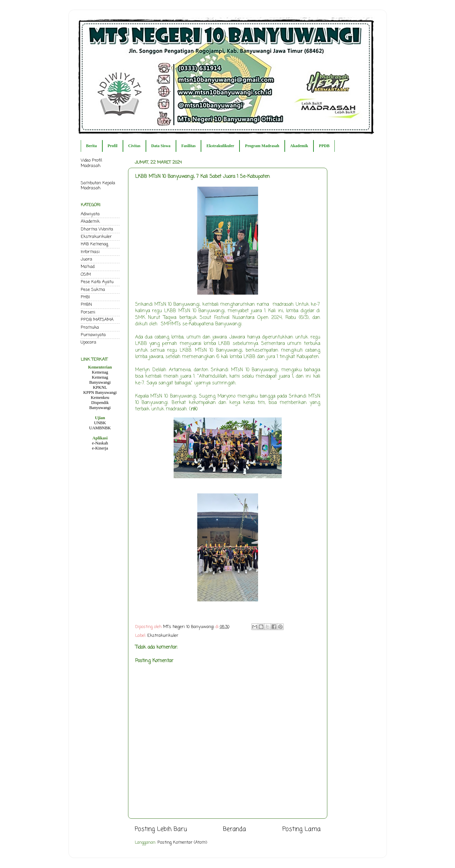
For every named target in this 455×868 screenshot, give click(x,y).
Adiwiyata (90, 214)
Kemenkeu (100, 398)
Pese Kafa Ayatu (97, 282)
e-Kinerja (100, 448)
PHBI (85, 297)
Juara (86, 259)
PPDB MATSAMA (97, 320)
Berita (92, 146)
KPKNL (100, 387)
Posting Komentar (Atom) (182, 843)
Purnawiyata (93, 335)
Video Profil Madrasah (91, 163)
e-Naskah (100, 443)
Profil (113, 146)
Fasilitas (189, 146)
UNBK (100, 423)
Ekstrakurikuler (163, 636)
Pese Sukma (93, 290)
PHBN (86, 305)
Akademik (299, 146)
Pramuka (90, 328)
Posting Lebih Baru (161, 829)
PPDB (324, 146)
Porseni (88, 312)
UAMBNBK (100, 428)
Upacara (89, 342)
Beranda (234, 829)
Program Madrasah (262, 146)
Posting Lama (301, 829)
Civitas (134, 146)
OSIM (86, 275)
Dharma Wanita (97, 229)
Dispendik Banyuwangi (100, 405)
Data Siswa (161, 146)
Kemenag (100, 372)
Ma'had (88, 267)
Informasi (90, 252)
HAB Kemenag (94, 244)
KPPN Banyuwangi (100, 392)
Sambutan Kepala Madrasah (98, 186)
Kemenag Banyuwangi (100, 380)
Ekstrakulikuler (220, 146)
